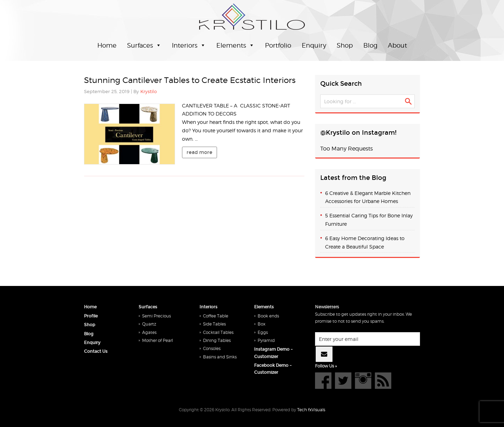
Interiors (185, 45)
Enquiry (314, 45)
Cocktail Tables (218, 332)
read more (199, 152)
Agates (149, 332)
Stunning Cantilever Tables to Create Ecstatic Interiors (190, 80)
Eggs (263, 332)
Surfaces (140, 45)
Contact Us (96, 351)
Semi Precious (156, 316)
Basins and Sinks (220, 357)
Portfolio (278, 45)
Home (107, 45)
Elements (231, 45)
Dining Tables (217, 340)
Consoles (212, 348)
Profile (91, 316)
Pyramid (266, 340)
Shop (345, 45)
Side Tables (214, 324)
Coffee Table (216, 316)
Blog (370, 45)
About (397, 45)
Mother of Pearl (157, 340)
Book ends (268, 316)
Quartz (149, 324)
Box (261, 324)
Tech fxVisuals (311, 410)
